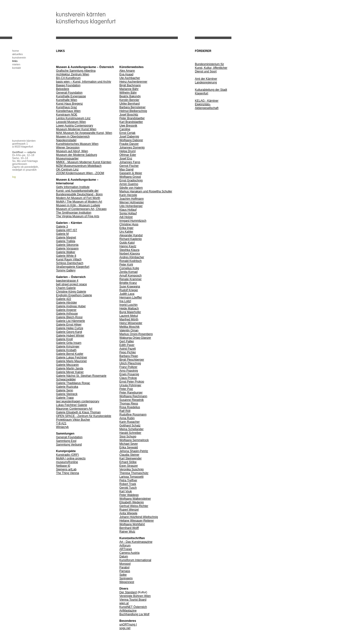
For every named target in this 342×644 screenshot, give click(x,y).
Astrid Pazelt (128, 349)
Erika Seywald (129, 447)
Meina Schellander (131, 429)
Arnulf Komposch (130, 276)
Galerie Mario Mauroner (71, 361)
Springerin (126, 578)
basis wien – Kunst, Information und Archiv (84, 82)
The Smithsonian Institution (74, 213)
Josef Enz (126, 159)
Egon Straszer (129, 466)
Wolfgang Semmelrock (134, 440)
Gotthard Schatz (130, 426)
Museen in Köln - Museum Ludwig (78, 205)
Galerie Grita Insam (69, 343)
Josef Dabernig (129, 137)
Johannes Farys (130, 162)
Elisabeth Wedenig (132, 502)
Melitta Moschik (129, 327)
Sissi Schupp (128, 436)
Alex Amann (127, 71)
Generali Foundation (69, 93)
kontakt (16, 68)
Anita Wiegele (128, 513)
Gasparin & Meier (131, 173)
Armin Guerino (129, 184)
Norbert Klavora (130, 254)
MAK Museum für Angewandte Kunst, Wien (84, 133)
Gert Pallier (127, 341)
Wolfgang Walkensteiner (135, 499)
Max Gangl (126, 169)
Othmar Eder (128, 155)
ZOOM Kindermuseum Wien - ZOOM (80, 173)
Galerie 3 (62, 227)
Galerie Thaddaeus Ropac (73, 383)
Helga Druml (128, 151)
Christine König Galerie (71, 292)
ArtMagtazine (128, 611)
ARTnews (126, 549)
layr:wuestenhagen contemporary (78, 401)
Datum (124, 556)
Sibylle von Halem (131, 188)
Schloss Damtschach (70, 263)
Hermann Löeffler (131, 297)
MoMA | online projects (71, 458)
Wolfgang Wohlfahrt (132, 524)
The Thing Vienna (67, 473)
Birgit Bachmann (130, 85)
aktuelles (17, 54)
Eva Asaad (126, 74)
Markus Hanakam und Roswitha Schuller (146, 191)
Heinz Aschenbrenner (133, 82)
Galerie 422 (64, 299)
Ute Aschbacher (130, 78)
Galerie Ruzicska (67, 387)
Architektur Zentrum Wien (73, 74)
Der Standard (128, 592)
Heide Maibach (129, 308)
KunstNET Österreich (133, 607)
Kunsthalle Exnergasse (71, 96)
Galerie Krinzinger (68, 347)
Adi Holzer (126, 217)
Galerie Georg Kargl (69, 332)
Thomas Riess (129, 404)
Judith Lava (127, 294)
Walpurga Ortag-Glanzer (135, 338)
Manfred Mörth (129, 319)
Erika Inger (126, 228)
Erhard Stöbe (128, 462)
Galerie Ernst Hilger (69, 325)
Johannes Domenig (132, 148)
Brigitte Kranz (128, 283)
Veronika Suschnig (131, 469)
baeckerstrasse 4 (67, 281)
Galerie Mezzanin (67, 365)
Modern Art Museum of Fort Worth (78, 198)
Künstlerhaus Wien (68, 111)
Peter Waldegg (129, 495)
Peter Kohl (126, 265)
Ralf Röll (125, 411)
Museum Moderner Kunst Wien (76, 129)
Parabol (124, 567)
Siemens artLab (66, 469)
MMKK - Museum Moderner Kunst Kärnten (84, 162)
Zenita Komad (128, 272)
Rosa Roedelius (130, 407)
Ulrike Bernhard (129, 104)
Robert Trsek (128, 484)
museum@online (67, 462)
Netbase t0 (63, 466)
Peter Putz (126, 389)
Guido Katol (127, 243)
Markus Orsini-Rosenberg (136, 334)
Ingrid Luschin (128, 305)
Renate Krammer (130, 279)
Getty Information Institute (73, 187)
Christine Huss (129, 224)
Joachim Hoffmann (132, 199)
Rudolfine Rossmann (133, 415)
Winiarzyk (62, 427)
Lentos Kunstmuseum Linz (73, 118)
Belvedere (63, 89)
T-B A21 (61, 423)
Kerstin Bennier (129, 100)
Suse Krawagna (130, 287)
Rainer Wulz (127, 532)
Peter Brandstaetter (132, 118)
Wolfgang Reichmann (133, 396)
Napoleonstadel (66, 140)
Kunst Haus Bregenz (69, 104)
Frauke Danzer (129, 144)
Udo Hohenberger (131, 206)
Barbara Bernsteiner (132, 107)
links (15, 61)
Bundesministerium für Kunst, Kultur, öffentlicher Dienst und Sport (211, 68)
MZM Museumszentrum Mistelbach (79, 166)
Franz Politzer (128, 367)
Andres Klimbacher (132, 257)
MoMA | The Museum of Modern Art (79, 202)
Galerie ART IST (67, 230)
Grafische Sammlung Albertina (76, 71)
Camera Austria (129, 553)
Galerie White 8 (66, 256)
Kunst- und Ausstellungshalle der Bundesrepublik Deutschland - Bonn (79, 193)
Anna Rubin (127, 418)
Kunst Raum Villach (69, 259)
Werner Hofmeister (132, 202)
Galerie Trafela (66, 241)
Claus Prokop (128, 378)
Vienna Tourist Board (133, 600)
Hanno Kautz (128, 246)
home (16, 51)
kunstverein (19, 58)
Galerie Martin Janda (70, 368)
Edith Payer (127, 345)
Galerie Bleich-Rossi (69, 317)
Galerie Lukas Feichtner (71, 357)
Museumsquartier (67, 159)
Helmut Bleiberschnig (133, 111)
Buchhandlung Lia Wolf (134, 614)
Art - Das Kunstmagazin (135, 542)
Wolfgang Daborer (131, 140)
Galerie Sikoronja (67, 245)
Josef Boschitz (129, 115)
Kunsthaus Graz (66, 107)
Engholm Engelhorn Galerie (74, 295)
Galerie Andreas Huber (71, 306)
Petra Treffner (128, 480)
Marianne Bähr (129, 89)
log (14, 177)
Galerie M (62, 234)
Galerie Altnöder (66, 303)
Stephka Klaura (129, 250)
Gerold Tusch (128, 488)
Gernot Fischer (129, 166)
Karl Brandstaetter (131, 122)
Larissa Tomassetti (131, 477)
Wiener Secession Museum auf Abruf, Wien (72, 149)
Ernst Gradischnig (131, 180)
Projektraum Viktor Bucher (73, 420)
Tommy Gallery (66, 270)
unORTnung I (128, 624)
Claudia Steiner (129, 455)
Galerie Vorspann (67, 248)
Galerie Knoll (64, 339)
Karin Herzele (128, 195)
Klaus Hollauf (128, 210)
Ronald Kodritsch (130, 261)
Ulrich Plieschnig (130, 363)
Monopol (125, 564)
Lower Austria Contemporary (75, 126)
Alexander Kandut (131, 235)
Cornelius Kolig (129, 268)
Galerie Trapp (65, 398)
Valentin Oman (129, 330)
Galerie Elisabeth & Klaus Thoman (78, 412)
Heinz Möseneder (131, 323)
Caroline (125, 129)
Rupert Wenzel (129, 510)
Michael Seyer (129, 444)
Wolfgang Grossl (130, 177)
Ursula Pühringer (130, 385)
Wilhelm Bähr (128, 93)
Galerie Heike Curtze (70, 328)
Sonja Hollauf (128, 213)
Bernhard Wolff (129, 528)
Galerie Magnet (66, 238)
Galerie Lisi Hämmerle (71, 321)
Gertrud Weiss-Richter (134, 506)
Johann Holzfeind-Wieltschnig (139, 517)
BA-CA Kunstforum (68, 78)
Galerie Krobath (66, 350)
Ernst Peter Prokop (132, 382)
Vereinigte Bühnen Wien (135, 596)
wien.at (124, 603)
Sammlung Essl (66, 441)
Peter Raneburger (131, 393)
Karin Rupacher (129, 422)
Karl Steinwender (130, 458)
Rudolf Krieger (129, 290)
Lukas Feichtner (67, 405)
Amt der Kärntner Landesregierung (206, 81)
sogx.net (125, 628)
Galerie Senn (65, 390)
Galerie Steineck (67, 394)
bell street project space (71, 284)
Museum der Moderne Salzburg (76, 155)
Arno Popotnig (129, 371)
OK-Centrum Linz (67, 169)
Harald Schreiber (130, 433)
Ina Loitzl (125, 301)
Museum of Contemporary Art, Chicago (81, 209)
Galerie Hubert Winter (70, 336)
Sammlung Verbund (69, 445)
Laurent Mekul (129, 316)
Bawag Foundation (68, 85)
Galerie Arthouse (67, 314)
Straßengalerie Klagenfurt (73, 267)
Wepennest (127, 582)
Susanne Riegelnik (132, 400)
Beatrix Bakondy (130, 96)
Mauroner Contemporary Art (74, 409)
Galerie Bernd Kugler (70, 354)
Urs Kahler (126, 232)
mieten (16, 64)
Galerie (82, 405)
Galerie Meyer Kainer (70, 372)
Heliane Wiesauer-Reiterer (137, 521)
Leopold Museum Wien (71, 122)
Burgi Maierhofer (130, 312)
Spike (123, 575)
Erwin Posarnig (129, 374)
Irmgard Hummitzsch (133, 221)
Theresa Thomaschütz (134, 473)
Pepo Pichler (128, 352)
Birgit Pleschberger (132, 360)
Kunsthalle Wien (67, 100)
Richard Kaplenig (130, 239)
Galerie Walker (66, 252)
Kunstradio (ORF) (67, 455)
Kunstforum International (135, 560)
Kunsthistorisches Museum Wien (77, 144)
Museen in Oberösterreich (73, 137)
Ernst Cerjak (127, 133)
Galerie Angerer (66, 310)
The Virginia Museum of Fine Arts (78, 216)
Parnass (125, 571)
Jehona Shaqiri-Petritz (134, 451)
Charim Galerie (66, 288)
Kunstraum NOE (67, 115)
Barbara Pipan (129, 356)
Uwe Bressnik (128, 126)
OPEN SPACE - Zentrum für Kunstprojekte (84, 416)
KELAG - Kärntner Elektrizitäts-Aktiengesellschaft (207, 104)
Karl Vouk (126, 491)
